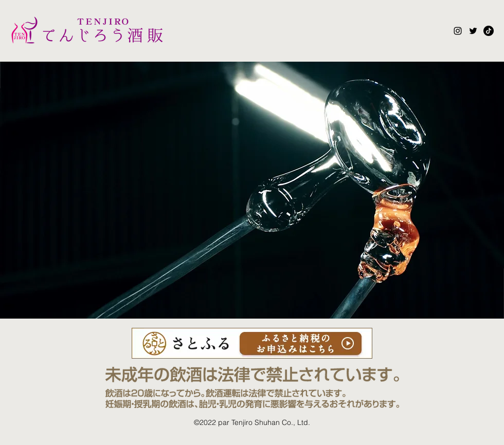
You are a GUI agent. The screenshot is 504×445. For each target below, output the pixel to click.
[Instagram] (458, 31)
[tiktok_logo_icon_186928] (489, 31)
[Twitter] (473, 31)
